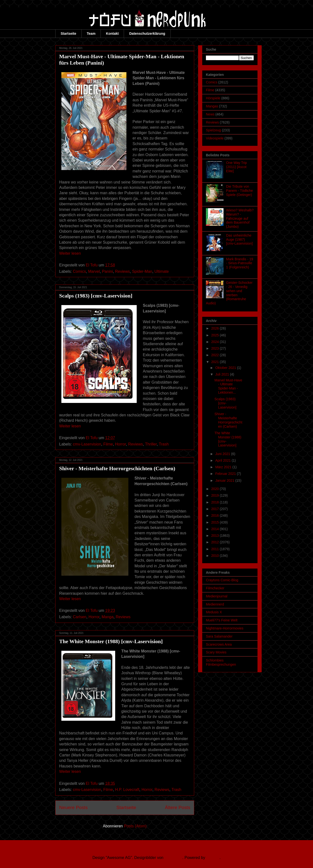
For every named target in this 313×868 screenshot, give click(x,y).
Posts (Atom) (135, 826)
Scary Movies (216, 652)
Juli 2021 (223, 374)
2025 (216, 335)
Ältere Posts (178, 807)
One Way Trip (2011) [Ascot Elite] (237, 167)
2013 (216, 536)
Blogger (213, 858)
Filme (108, 444)
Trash (164, 444)
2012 (216, 542)
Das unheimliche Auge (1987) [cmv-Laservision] (240, 240)
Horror (121, 444)
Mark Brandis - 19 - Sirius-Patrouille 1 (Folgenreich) (240, 263)
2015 (216, 522)
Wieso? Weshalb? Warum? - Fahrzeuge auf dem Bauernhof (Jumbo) (240, 218)
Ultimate (162, 271)
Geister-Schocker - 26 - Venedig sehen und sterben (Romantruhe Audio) (229, 293)
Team (91, 34)
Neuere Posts (73, 807)
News (210, 114)
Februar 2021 (226, 474)
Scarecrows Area (219, 644)
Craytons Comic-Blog (222, 580)
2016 (216, 515)
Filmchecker (215, 588)
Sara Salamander (219, 636)
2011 (216, 549)
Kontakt (112, 34)
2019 (216, 495)
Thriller (151, 444)
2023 (216, 348)
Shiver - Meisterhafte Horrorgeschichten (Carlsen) (117, 468)
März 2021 (224, 467)
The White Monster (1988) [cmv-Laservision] (111, 641)
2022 (216, 355)
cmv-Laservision (87, 444)
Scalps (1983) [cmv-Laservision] (96, 296)
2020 (216, 489)
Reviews (123, 271)
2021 (216, 362)
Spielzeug (213, 130)
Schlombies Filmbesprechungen (221, 662)
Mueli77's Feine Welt (222, 620)
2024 (216, 342)
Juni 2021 (223, 454)
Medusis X (214, 612)
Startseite (68, 34)
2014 (216, 529)
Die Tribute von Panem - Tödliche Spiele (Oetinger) (240, 191)
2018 (216, 502)
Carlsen (80, 617)
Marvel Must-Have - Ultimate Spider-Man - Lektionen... (228, 386)
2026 (216, 328)
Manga (107, 617)
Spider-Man (142, 271)
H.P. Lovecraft (127, 790)
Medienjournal (217, 596)
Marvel (94, 271)
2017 (216, 509)
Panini (107, 271)
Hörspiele (213, 98)
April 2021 (223, 460)
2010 (216, 556)
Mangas (212, 106)
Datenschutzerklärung (147, 34)
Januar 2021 (225, 480)
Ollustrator (173, 858)
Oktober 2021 (226, 368)
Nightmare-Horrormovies (225, 628)
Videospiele (215, 138)
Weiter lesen (70, 253)
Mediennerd (215, 604)
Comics (79, 271)
